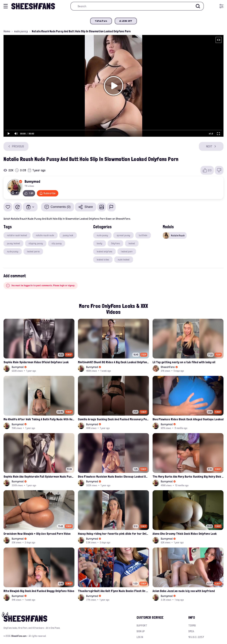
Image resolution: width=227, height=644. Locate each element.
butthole (143, 235)
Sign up (141, 631)
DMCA (191, 631)
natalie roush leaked (17, 235)
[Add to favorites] (8, 207)
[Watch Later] (18, 207)
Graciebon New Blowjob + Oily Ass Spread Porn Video (37, 534)
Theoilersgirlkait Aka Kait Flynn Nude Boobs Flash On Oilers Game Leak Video (113, 591)
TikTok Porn (101, 21)
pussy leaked (13, 243)
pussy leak (68, 235)
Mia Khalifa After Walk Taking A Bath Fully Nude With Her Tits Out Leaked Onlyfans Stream (39, 419)
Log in (140, 637)
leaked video (103, 260)
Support (142, 625)
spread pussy (123, 235)
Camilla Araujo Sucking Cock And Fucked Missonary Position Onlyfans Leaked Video (113, 419)
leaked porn (127, 251)
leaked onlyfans (104, 251)
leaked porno (33, 251)
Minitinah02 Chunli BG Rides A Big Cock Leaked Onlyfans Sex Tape (113, 362)
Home (7, 31)
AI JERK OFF (126, 21)
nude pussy (21, 31)
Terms (192, 625)
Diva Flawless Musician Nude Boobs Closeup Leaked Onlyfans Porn (113, 476)
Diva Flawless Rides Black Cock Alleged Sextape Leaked (188, 419)
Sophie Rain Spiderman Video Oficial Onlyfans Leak (36, 362)
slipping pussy (36, 243)
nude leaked (124, 260)
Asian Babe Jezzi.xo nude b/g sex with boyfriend (184, 591)
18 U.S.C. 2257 (196, 637)
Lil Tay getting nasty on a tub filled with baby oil (184, 362)
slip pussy (57, 243)
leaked (132, 243)
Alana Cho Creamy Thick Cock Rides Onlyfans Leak (185, 534)
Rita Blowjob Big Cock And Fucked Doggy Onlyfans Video (39, 591)
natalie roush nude (45, 235)
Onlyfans (115, 243)
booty (99, 243)
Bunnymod (32, 181)
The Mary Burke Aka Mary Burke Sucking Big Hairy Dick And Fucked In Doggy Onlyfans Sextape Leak (188, 476)
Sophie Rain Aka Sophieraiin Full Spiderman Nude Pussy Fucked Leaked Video (39, 476)
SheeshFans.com (19, 636)
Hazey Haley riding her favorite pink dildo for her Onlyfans (113, 534)
